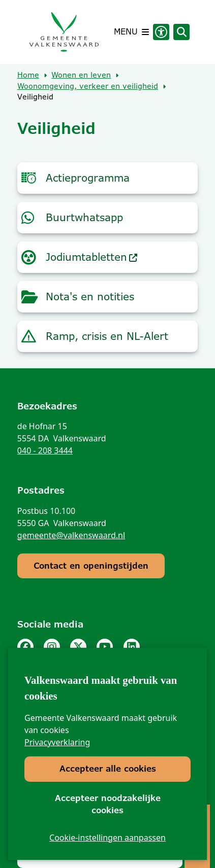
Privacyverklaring (57, 743)
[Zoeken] (181, 31)
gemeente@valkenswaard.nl (71, 535)
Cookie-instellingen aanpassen (107, 838)
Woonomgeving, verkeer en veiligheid (88, 86)
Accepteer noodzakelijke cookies (108, 804)
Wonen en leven (81, 75)
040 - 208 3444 (45, 450)
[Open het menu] (131, 32)
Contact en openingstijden (91, 566)
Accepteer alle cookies (108, 769)
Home (28, 75)
